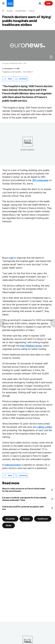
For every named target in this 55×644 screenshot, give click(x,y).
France (32, 11)
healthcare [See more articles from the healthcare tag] (43, 519)
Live (49, 3)
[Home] (3, 11)
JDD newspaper (40, 180)
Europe (10, 11)
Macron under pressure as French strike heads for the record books (24, 490)
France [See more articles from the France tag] (26, 519)
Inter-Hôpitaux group (31, 346)
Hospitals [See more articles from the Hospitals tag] (10, 519)
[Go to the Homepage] (10, 3)
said (11, 258)
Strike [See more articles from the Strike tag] (9, 525)
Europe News (21, 11)
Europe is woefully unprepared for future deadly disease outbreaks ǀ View (24, 499)
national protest (13, 465)
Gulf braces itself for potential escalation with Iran (23, 508)
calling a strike (44, 427)
